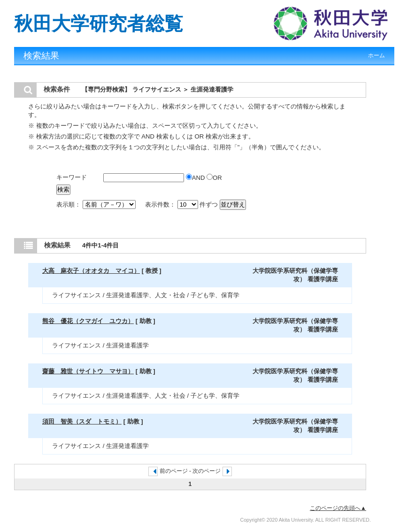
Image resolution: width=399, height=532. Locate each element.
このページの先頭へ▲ (338, 508)
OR (214, 178)
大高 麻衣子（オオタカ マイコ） (91, 271)
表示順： (97, 204)
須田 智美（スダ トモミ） (82, 421)
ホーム (376, 55)
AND (196, 178)
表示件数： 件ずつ (182, 204)
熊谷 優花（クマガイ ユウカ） (88, 321)
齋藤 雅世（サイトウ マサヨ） (88, 371)
